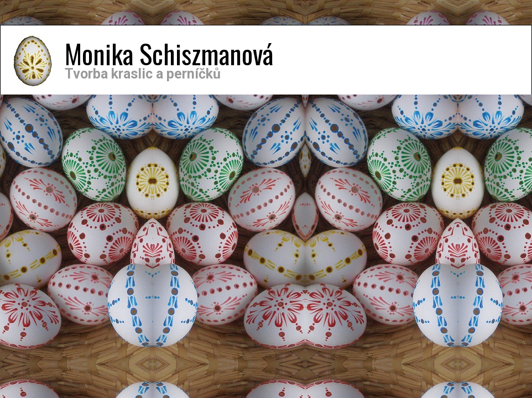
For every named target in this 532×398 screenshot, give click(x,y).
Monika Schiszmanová (169, 53)
